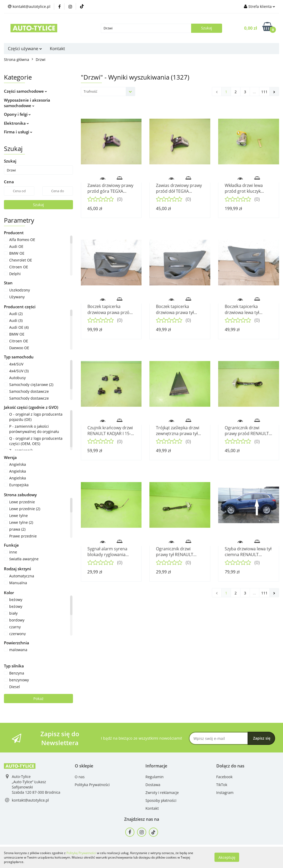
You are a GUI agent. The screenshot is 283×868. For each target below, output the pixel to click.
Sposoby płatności (161, 800)
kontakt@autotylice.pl (30, 800)
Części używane (25, 49)
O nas (80, 777)
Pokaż (38, 699)
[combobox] (108, 91)
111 (264, 92)
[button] (84, 766)
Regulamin (154, 777)
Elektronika (16, 123)
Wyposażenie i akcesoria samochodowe (27, 103)
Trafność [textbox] (91, 91)
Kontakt (57, 49)
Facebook (224, 777)
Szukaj (39, 205)
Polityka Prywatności (92, 785)
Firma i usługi (18, 132)
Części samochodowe (25, 91)
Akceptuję (227, 857)
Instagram (225, 793)
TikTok (222, 785)
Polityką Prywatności (81, 853)
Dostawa (153, 785)
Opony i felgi (17, 114)
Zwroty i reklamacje (162, 793)
